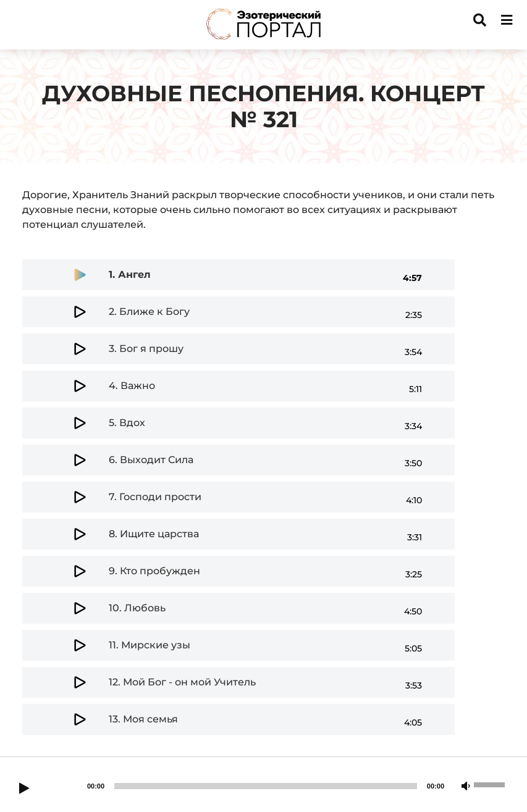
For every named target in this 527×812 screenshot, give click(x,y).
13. (143, 719)
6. (151, 460)
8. (154, 534)
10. (137, 608)
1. (130, 274)
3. (146, 349)
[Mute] (466, 787)
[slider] (266, 786)
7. (155, 497)
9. (154, 571)
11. (150, 645)
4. (132, 386)
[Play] (24, 789)
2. (149, 312)
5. (127, 423)
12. (182, 682)
